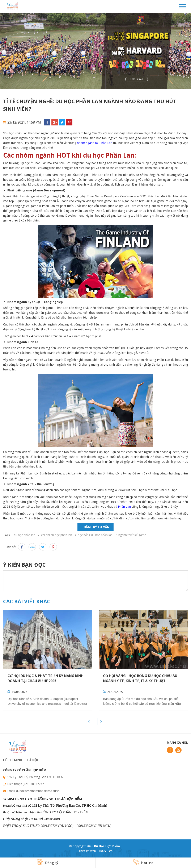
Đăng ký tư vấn (97, 527)
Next (101, 721)
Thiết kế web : (88, 851)
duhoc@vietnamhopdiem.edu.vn (38, 791)
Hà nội (33, 760)
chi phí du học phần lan (57, 535)
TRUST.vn (105, 851)
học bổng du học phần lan (95, 535)
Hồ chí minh (13, 760)
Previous (89, 721)
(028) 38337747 (33, 784)
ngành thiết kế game (132, 535)
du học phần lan (25, 535)
